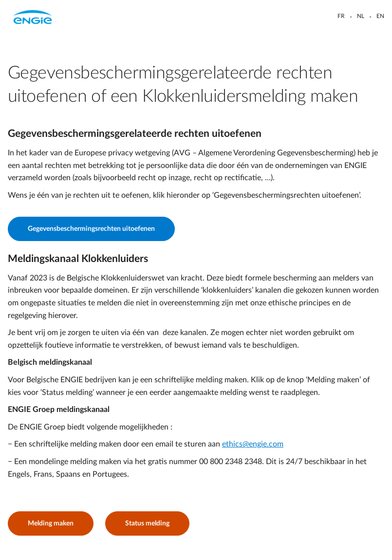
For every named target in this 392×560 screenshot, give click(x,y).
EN (380, 16)
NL (361, 16)
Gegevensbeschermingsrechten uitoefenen (91, 229)
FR (341, 16)
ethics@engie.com (253, 444)
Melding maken (51, 523)
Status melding (147, 523)
